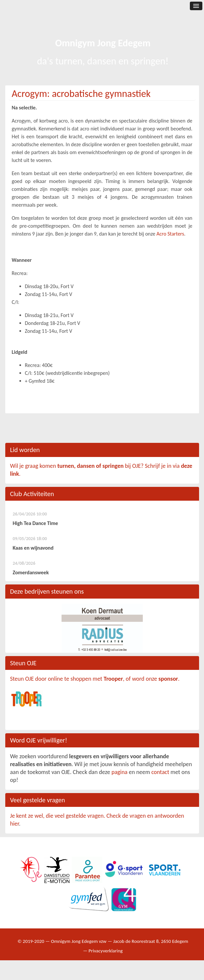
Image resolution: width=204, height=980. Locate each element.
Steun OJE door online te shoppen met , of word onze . (95, 679)
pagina (120, 772)
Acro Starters (170, 234)
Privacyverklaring (106, 951)
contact (160, 772)
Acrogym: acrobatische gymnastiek (81, 93)
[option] (102, 628)
